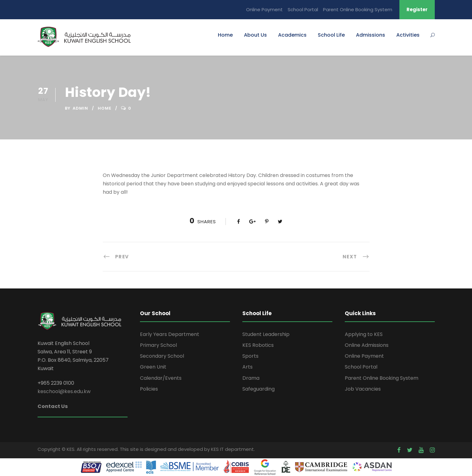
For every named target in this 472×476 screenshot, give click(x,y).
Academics (292, 35)
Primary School (158, 345)
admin (80, 108)
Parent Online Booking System (358, 9)
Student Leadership (266, 334)
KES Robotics (258, 345)
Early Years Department (170, 334)
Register (417, 9)
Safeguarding (258, 389)
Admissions (371, 35)
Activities (408, 35)
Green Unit (153, 367)
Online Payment (264, 9)
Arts (247, 367)
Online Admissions (367, 345)
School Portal (303, 9)
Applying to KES (364, 334)
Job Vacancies (363, 389)
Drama (251, 378)
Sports (250, 356)
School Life (331, 35)
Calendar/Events (161, 378)
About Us (255, 35)
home (105, 108)
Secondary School (162, 356)
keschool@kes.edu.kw (64, 391)
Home (225, 35)
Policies (149, 389)
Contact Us (53, 406)
